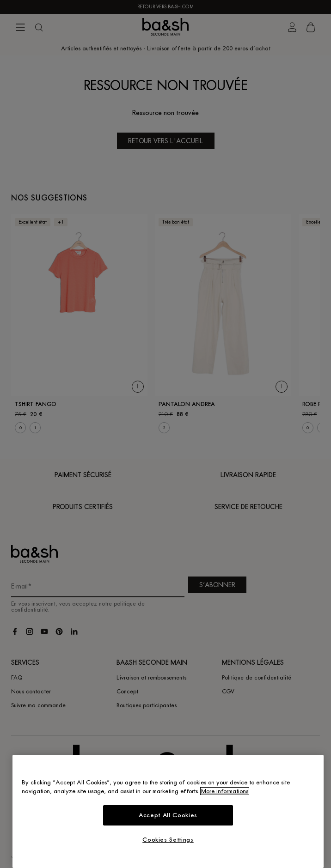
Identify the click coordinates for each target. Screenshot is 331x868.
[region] (168, 811)
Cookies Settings (168, 840)
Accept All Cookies (168, 815)
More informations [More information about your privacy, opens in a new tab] (225, 791)
